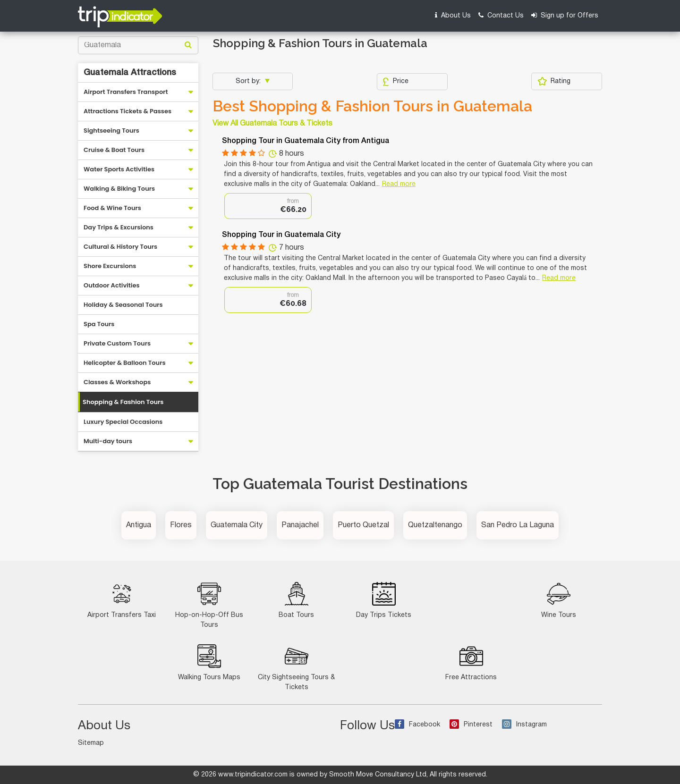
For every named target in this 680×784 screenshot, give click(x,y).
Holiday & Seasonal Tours (123, 305)
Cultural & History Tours (120, 247)
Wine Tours (559, 600)
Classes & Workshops (117, 382)
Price (395, 82)
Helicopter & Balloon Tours (125, 363)
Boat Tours (296, 600)
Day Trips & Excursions (119, 227)
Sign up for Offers (565, 15)
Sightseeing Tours (111, 131)
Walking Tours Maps (209, 662)
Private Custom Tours (117, 343)
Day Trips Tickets (384, 600)
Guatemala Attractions (130, 73)
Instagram (524, 725)
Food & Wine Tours (112, 208)
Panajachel (300, 525)
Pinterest (471, 725)
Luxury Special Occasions (123, 422)
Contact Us (501, 15)
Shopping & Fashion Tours (123, 402)
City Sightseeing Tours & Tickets (296, 667)
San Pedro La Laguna (518, 525)
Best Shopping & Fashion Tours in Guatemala (372, 106)
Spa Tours (99, 324)
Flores (181, 525)
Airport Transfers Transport (126, 92)
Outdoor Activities (112, 285)
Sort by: (249, 81)
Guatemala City (237, 525)
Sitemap (91, 743)
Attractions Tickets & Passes (127, 111)
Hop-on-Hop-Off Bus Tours (209, 605)
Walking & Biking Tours (119, 189)
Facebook (417, 725)
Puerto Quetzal (363, 525)
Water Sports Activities (119, 169)
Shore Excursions (110, 266)
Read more (399, 184)
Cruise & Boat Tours (114, 150)
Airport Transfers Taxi (122, 600)
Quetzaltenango (435, 525)
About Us (453, 15)
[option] (268, 206)
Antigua (139, 525)
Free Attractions (471, 662)
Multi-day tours (108, 441)
